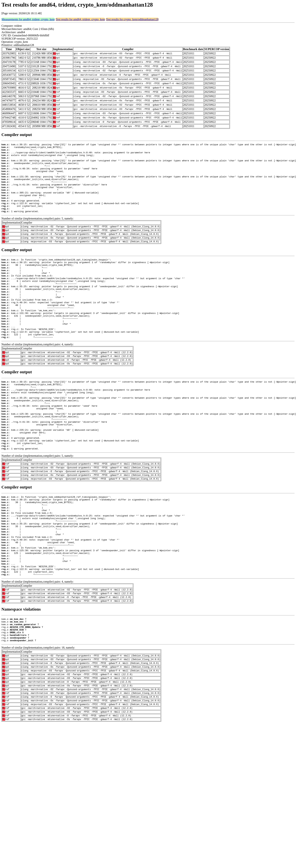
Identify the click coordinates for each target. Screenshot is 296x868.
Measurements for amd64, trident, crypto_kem (28, 19)
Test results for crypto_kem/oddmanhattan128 (132, 19)
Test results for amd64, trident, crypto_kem (80, 19)
